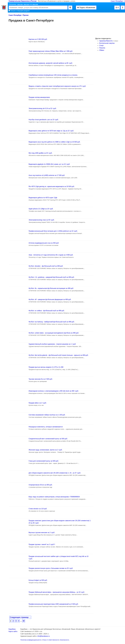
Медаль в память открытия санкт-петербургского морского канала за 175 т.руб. (57, 86)
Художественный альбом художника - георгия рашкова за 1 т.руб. (52, 344)
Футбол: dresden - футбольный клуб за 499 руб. (46, 266)
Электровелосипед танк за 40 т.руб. (42, 220)
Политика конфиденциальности (31, 640)
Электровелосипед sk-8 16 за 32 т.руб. (43, 108)
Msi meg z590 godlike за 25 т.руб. (40, 153)
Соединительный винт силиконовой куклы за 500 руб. (48, 439)
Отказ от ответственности (51, 640)
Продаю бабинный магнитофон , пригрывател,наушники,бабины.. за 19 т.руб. (57, 592)
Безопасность (65, 640)
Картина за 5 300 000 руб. (38, 39)
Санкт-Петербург (118, 1)
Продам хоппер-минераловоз (39, 97)
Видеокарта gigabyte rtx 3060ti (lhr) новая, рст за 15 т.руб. (49, 164)
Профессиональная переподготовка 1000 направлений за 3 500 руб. (54, 604)
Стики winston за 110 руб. (38, 509)
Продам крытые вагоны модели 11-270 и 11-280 (46, 367)
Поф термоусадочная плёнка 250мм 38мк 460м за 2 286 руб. (51, 51)
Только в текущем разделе (19, 11)
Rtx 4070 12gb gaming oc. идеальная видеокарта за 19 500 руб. (52, 186)
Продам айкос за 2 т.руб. (38, 403)
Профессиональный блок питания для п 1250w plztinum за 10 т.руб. (53, 231)
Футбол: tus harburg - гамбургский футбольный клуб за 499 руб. (52, 322)
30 (24, 621)
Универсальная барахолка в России (23, 1)
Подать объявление (86, 8)
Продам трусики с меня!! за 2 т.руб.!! (42, 544)
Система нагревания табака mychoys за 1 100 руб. (47, 415)
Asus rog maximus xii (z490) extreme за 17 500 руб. (47, 175)
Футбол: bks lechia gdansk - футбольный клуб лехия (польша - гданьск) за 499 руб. (58, 355)
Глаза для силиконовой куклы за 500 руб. (44, 461)
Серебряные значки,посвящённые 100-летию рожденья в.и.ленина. (53, 75)
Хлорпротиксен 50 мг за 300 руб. (41, 485)
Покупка (102, 48)
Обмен (102, 50)
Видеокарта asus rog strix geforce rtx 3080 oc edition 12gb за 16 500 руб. (54, 142)
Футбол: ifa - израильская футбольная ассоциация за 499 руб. (51, 288)
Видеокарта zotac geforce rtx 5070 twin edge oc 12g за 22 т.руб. (51, 131)
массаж (20, 4)
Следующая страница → (20, 617)
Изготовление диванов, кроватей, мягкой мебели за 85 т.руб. (51, 63)
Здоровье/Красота (106, 41)
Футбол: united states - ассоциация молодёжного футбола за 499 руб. (54, 333)
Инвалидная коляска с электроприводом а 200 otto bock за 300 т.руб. (54, 391)
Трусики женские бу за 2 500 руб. (41, 379)
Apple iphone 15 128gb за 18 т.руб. (41, 209)
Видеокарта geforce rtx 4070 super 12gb (43, 198)
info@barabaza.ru (44, 636)
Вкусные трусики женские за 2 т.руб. (42, 533)
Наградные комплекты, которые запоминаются (46, 427)
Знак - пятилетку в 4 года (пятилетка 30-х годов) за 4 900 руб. (51, 255)
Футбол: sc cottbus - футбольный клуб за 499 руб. (47, 311)
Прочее (26, 15)
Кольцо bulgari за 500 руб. (38, 580)
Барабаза (12, 629)
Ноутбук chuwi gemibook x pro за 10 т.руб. (44, 120)
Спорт (101, 46)
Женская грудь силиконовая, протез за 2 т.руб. (46, 450)
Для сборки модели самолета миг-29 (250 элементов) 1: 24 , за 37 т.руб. (55, 473)
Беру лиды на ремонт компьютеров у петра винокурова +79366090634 (54, 497)
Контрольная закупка (107, 43)
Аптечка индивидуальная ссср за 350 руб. (44, 243)
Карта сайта (13, 631)
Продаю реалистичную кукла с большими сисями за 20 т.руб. (51, 568)
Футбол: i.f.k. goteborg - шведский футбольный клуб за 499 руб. (52, 277)
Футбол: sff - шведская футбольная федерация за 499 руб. (50, 299)
